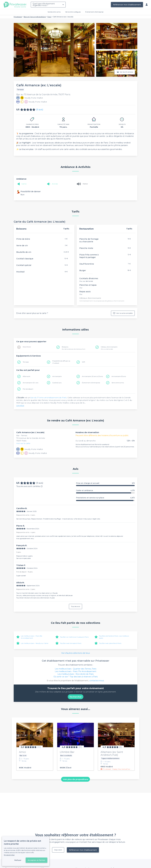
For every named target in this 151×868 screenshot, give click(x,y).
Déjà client (58, 850)
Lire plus (20, 405)
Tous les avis (75, 606)
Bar (18, 435)
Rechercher (76, 697)
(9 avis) (40, 110)
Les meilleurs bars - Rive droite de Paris (75, 674)
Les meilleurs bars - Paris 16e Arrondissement (32, 637)
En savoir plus (9, 855)
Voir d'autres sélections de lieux (76, 653)
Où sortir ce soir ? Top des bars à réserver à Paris (76, 677)
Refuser (18, 860)
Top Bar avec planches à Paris (110, 643)
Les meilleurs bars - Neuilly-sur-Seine (35, 643)
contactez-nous (97, 681)
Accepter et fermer (37, 860)
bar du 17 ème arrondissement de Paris (49, 398)
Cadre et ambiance (105, 490)
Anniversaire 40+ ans (31, 383)
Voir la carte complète (123, 313)
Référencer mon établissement (127, 5)
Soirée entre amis (54, 12)
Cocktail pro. (57, 383)
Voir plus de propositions (76, 779)
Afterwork (27, 376)
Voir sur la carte (23, 443)
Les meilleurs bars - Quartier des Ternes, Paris (76, 669)
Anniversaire (57, 376)
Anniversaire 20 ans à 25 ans (92, 376)
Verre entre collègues (73, 12)
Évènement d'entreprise (94, 12)
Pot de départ (28, 389)
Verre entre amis (118, 383)
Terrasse (26, 362)
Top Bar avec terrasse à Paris (71, 643)
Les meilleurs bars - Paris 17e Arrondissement (76, 671)
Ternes (24, 435)
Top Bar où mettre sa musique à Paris (74, 637)
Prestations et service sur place (105, 498)
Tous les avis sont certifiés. (29, 486)
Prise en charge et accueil (105, 483)
